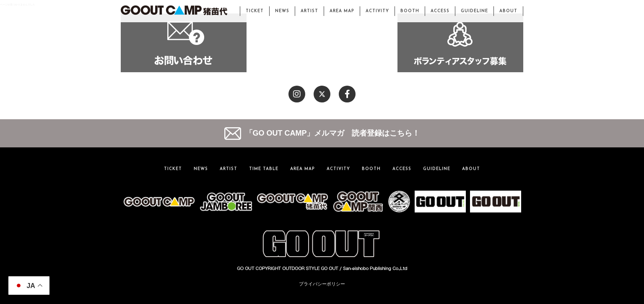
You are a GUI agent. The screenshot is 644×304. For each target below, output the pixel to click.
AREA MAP (342, 11)
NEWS (282, 11)
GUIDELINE (474, 11)
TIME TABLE (264, 169)
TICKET (255, 11)
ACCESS (440, 11)
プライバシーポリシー (322, 284)
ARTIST (309, 11)
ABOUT (508, 11)
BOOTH (410, 11)
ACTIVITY (377, 11)
